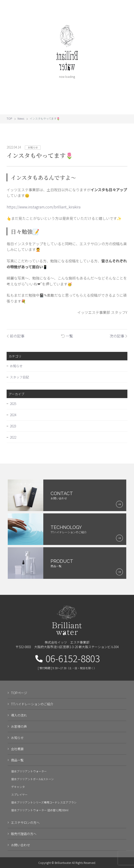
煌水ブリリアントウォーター (29, 774)
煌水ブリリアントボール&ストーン (32, 782)
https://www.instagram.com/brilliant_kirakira (44, 207)
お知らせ (16, 369)
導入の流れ (19, 718)
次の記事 (119, 336)
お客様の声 (19, 730)
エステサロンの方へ (25, 826)
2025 (13, 407)
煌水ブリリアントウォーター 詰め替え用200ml (40, 813)
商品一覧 (17, 763)
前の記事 (15, 336)
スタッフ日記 (19, 380)
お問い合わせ (21, 848)
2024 (13, 418)
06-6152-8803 (68, 661)
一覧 (67, 336)
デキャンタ (18, 790)
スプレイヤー (19, 798)
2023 (13, 429)
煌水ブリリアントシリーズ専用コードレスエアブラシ (44, 805)
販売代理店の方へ (24, 837)
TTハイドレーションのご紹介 (32, 707)
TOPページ (19, 696)
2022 (13, 440)
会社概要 (17, 752)
